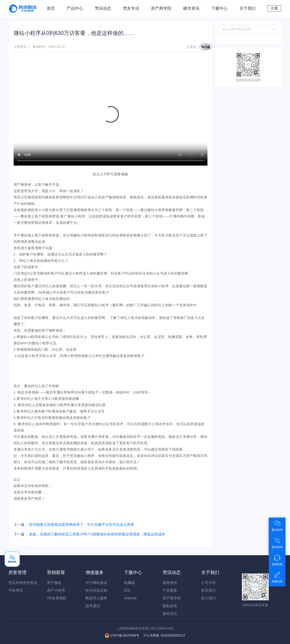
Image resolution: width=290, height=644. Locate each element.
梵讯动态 (103, 8)
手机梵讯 (16, 590)
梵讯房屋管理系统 (23, 583)
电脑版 (129, 583)
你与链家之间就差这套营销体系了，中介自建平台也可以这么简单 (82, 525)
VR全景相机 (57, 598)
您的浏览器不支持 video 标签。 (111, 117)
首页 (51, 8)
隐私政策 (170, 606)
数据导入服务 (96, 598)
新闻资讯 (170, 583)
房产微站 (54, 583)
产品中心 (75, 8)
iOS (127, 590)
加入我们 (208, 598)
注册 (274, 8)
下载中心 (219, 8)
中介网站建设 (96, 583)
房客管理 (17, 572)
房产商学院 (161, 8)
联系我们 (208, 590)
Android (130, 598)
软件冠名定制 (96, 590)
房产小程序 (56, 590)
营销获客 (56, 572)
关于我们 (248, 8)
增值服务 (95, 572)
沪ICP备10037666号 (125, 635)
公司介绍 (208, 583)
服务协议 (170, 614)
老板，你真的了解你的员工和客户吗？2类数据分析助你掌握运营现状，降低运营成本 (97, 534)
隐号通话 (93, 606)
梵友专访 (131, 8)
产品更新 (170, 590)
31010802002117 (164, 635)
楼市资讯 (191, 8)
